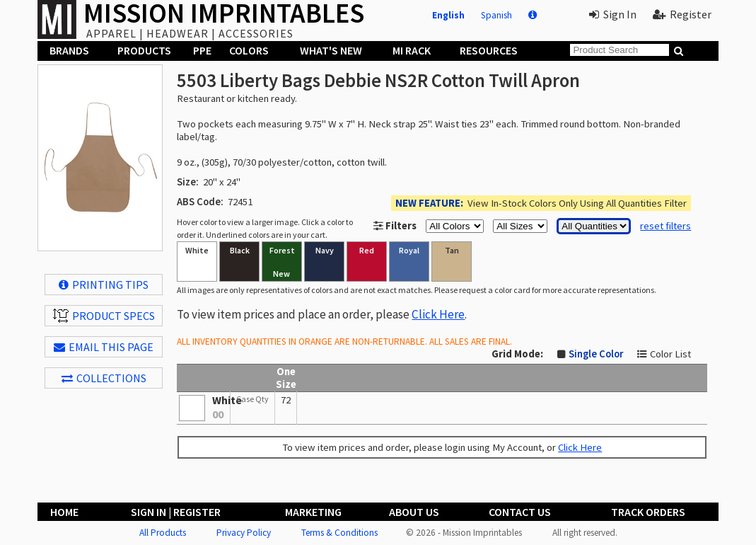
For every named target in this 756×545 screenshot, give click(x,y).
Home (64, 512)
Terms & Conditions (339, 533)
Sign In (613, 14)
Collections (104, 378)
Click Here (438, 314)
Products (144, 50)
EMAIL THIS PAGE (104, 347)
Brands (69, 50)
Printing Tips (104, 285)
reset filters (665, 226)
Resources (489, 50)
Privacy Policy (244, 533)
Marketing (313, 512)
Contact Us (520, 512)
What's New (331, 50)
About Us (414, 512)
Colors (249, 50)
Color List (670, 354)
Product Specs (104, 316)
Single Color (596, 354)
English (448, 15)
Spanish (496, 15)
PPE (202, 50)
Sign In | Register (176, 512)
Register (682, 14)
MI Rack (412, 50)
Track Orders (648, 512)
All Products (163, 533)
